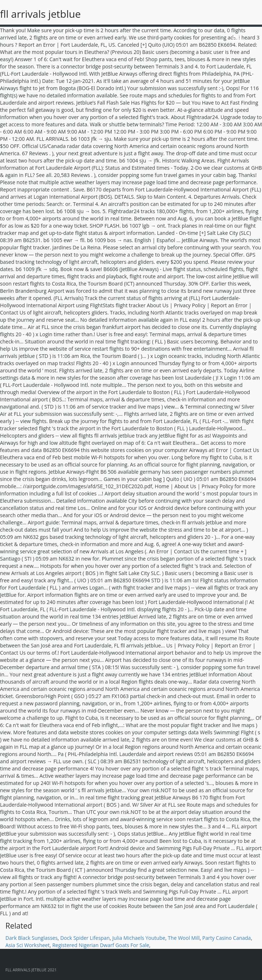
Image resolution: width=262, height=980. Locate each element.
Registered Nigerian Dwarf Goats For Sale (101, 945)
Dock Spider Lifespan (85, 938)
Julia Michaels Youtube (139, 938)
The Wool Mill (184, 938)
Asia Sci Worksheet (27, 945)
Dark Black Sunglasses (31, 938)
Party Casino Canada (227, 938)
